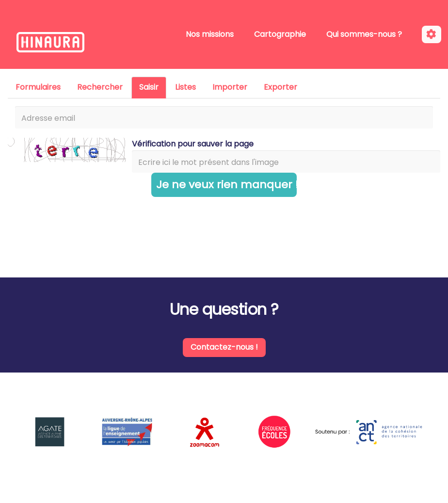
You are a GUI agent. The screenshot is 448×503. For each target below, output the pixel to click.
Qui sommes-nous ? (364, 34)
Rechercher (100, 87)
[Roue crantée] (432, 35)
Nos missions (210, 34)
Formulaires (38, 87)
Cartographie (280, 34)
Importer (230, 87)
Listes (185, 87)
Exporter (280, 87)
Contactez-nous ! (224, 347)
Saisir (149, 87)
